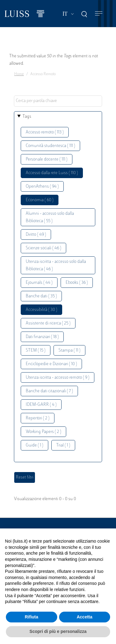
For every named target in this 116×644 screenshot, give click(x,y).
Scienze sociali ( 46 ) (43, 248)
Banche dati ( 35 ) (41, 296)
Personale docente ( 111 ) (47, 159)
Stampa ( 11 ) (69, 351)
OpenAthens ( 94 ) (42, 187)
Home (19, 74)
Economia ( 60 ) (40, 200)
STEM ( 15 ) (36, 351)
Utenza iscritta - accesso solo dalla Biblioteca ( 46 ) (56, 265)
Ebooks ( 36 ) (77, 283)
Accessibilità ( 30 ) (41, 310)
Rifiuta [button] (32, 617)
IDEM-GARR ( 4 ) (41, 405)
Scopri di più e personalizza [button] (58, 631)
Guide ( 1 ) (34, 445)
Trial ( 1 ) (63, 445)
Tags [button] (27, 117)
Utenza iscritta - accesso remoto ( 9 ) (58, 378)
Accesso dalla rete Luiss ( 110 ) (52, 173)
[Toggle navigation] (99, 14)
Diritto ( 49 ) (36, 235)
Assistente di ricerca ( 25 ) (48, 323)
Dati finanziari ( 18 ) (42, 337)
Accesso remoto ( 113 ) (45, 132)
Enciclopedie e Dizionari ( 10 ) (51, 364)
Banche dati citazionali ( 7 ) (49, 391)
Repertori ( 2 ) (38, 418)
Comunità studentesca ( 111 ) (50, 146)
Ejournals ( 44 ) (39, 283)
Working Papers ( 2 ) (43, 432)
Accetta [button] (85, 617)
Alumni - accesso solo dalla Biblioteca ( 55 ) (50, 217)
